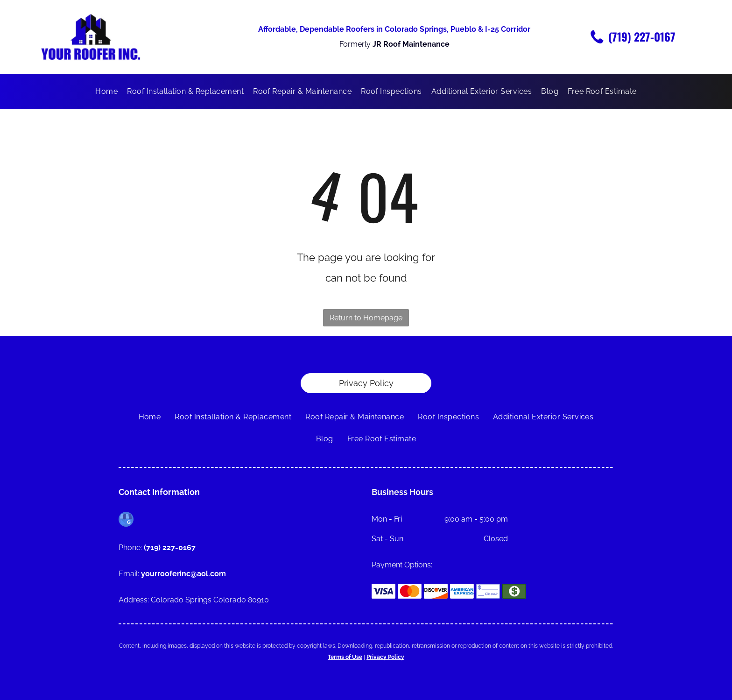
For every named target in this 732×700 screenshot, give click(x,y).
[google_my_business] (126, 520)
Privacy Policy (385, 657)
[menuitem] (106, 92)
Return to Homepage (366, 318)
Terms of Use (345, 657)
